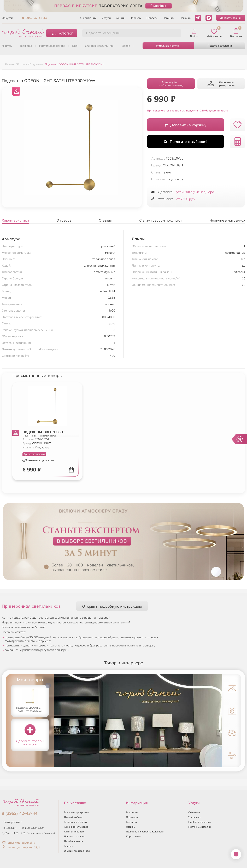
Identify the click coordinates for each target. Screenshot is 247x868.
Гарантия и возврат (75, 822)
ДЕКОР (126, 46)
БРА (75, 46)
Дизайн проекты (74, 841)
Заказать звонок (231, 18)
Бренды (69, 846)
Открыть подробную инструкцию (112, 606)
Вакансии (132, 812)
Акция (120, 18)
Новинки (169, 18)
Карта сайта (133, 836)
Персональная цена (34, 454)
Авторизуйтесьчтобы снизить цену (171, 84)
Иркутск (7, 18)
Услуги (106, 18)
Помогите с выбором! (186, 142)
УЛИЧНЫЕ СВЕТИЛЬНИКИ (100, 46)
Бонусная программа (77, 812)
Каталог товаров (74, 832)
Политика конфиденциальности (145, 832)
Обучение (194, 812)
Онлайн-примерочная (77, 851)
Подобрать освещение (103, 33)
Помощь (185, 18)
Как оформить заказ (76, 827)
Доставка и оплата (75, 836)
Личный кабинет (74, 817)
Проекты (136, 18)
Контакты (132, 822)
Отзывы (131, 827)
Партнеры (132, 817)
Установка (194, 817)
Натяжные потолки (168, 46)
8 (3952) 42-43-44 (34, 18)
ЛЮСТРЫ (7, 46)
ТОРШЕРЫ (26, 46)
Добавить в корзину (186, 125)
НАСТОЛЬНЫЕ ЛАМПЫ (52, 46)
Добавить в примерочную (221, 84)
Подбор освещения (220, 46)
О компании (88, 18)
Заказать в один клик (38, 460)
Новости (152, 18)
